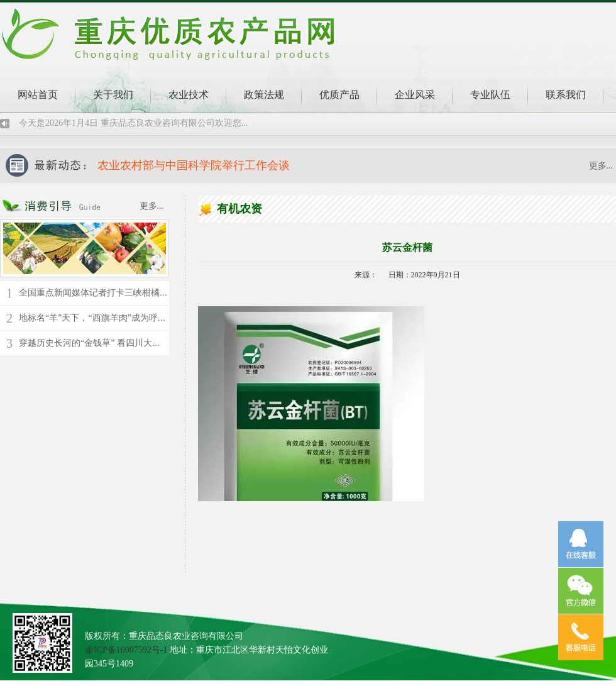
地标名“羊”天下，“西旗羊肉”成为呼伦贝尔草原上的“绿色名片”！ (145, 318)
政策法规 (264, 95)
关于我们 (113, 95)
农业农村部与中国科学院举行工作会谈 (194, 165)
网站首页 (38, 95)
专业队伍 (490, 95)
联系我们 (566, 95)
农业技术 (189, 95)
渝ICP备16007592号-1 (126, 650)
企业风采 (415, 95)
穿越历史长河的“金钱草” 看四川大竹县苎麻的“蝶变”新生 (129, 343)
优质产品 (339, 95)
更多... (601, 166)
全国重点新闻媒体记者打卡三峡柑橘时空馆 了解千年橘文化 (135, 293)
